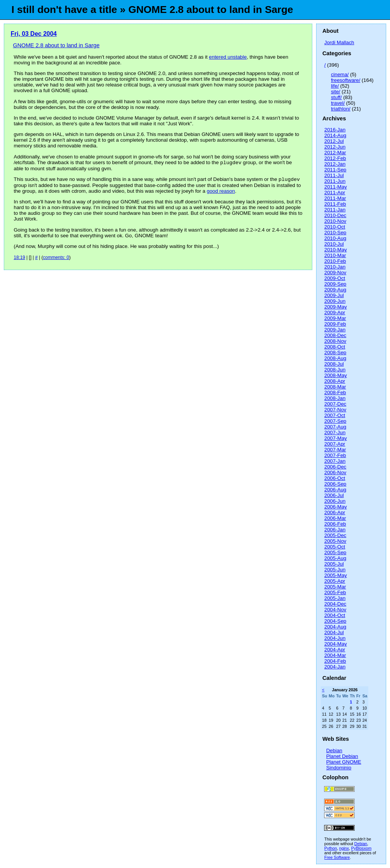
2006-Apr (335, 512)
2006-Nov (335, 472)
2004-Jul (334, 632)
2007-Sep (335, 421)
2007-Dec (335, 404)
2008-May (335, 375)
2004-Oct (335, 615)
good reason (221, 193)
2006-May (335, 507)
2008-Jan (335, 398)
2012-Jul (334, 141)
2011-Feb (335, 204)
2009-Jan (335, 330)
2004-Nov (335, 610)
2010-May (335, 250)
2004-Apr (335, 650)
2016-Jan (335, 130)
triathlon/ (341, 109)
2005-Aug (335, 558)
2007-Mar (335, 450)
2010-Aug (335, 238)
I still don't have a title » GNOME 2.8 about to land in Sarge (152, 10)
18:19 (19, 259)
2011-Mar (335, 198)
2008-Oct (335, 347)
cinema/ (340, 74)
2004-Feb (335, 661)
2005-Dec (335, 535)
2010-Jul (334, 244)
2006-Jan (335, 530)
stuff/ (336, 97)
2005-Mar (335, 587)
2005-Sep (335, 552)
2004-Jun (335, 638)
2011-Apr (335, 193)
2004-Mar (335, 655)
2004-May (335, 644)
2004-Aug (335, 627)
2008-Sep (335, 352)
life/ (335, 86)
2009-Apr (335, 313)
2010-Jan (335, 267)
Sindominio (339, 768)
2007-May (335, 438)
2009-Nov (335, 273)
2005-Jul (334, 564)
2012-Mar (335, 153)
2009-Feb (335, 324)
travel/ (338, 103)
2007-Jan (335, 461)
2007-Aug (335, 427)
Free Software (337, 857)
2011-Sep (335, 170)
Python (330, 848)
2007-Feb (335, 455)
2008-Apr (335, 381)
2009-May (335, 307)
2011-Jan (335, 210)
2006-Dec (335, 467)
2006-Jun (335, 501)
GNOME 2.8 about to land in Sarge (56, 45)
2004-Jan (335, 667)
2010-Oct (335, 227)
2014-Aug (335, 135)
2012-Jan (335, 164)
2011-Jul (334, 175)
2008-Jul (334, 364)
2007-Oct (335, 415)
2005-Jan (335, 598)
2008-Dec (335, 335)
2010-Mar (335, 255)
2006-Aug (335, 490)
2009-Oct (335, 278)
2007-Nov (335, 410)
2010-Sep (335, 233)
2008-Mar (335, 387)
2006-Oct (335, 478)
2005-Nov (335, 541)
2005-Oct (335, 547)
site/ (336, 92)
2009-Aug (335, 290)
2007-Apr (335, 444)
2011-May (335, 187)
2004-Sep (335, 621)
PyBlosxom (361, 848)
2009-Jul (334, 295)
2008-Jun (335, 370)
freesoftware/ (346, 80)
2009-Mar (335, 318)
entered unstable (228, 57)
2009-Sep (335, 284)
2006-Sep (335, 484)
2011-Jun (335, 181)
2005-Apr (335, 581)
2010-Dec (335, 215)
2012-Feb (335, 158)
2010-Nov (335, 221)
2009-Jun (335, 301)
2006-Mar (335, 518)
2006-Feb (335, 524)
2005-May (335, 575)
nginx (344, 848)
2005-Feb (335, 592)
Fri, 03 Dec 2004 (34, 34)
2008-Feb (335, 392)
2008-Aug (335, 358)
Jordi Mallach (339, 42)
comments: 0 (56, 259)
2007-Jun (335, 432)
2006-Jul (334, 495)
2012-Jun (335, 147)
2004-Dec (335, 604)
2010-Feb (335, 261)
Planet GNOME (344, 762)
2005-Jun (335, 570)
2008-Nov (335, 341)
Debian (334, 751)
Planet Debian (342, 756)
